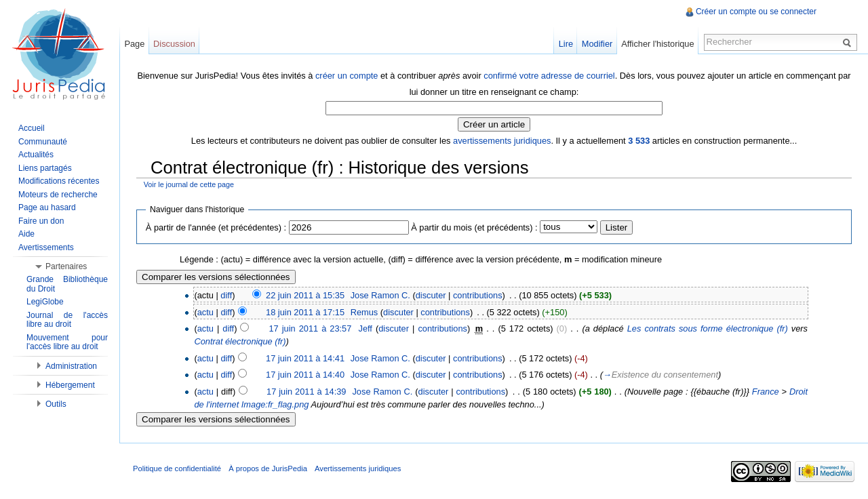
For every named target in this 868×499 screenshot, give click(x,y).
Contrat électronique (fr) (240, 341)
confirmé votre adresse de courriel (549, 76)
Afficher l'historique (657, 44)
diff (226, 295)
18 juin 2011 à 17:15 (305, 312)
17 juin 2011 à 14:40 (305, 375)
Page (134, 44)
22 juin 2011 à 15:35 (305, 295)
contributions (478, 295)
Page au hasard (47, 207)
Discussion (174, 44)
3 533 (639, 141)
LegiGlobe (45, 302)
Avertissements (46, 247)
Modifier (597, 44)
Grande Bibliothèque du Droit (67, 284)
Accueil (32, 128)
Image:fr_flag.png (275, 404)
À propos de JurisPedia (268, 468)
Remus (364, 312)
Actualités (36, 155)
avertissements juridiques (502, 141)
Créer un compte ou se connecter (756, 12)
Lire (566, 44)
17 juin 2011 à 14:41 (305, 358)
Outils (56, 404)
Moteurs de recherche (58, 195)
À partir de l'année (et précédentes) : (216, 227)
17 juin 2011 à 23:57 (310, 328)
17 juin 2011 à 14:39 (306, 392)
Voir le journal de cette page (189, 184)
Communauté (43, 142)
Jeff (365, 328)
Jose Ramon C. (380, 295)
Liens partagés (45, 168)
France (766, 392)
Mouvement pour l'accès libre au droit (67, 342)
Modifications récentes (59, 181)
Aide (26, 234)
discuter (431, 295)
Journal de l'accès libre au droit (67, 320)
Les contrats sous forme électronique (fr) (708, 328)
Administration (71, 366)
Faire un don (41, 221)
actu (205, 312)
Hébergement (70, 385)
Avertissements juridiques (358, 468)
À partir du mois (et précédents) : (474, 227)
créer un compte (347, 76)
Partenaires (66, 266)
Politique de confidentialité (177, 468)
